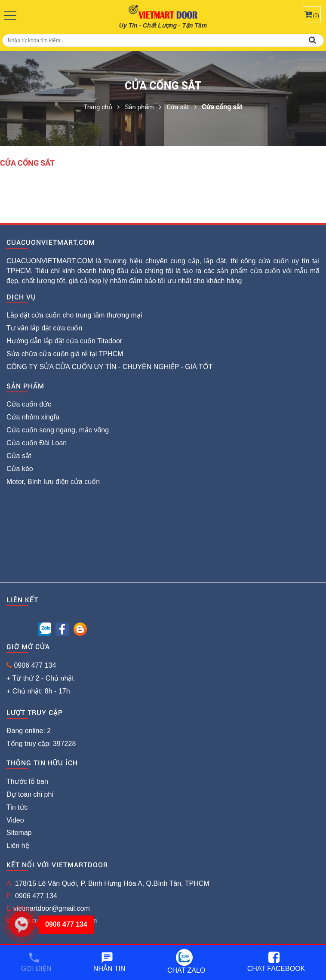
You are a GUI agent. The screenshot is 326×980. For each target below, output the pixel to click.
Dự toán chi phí (30, 794)
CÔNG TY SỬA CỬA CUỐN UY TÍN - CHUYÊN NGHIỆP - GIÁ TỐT (110, 367)
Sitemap (19, 833)
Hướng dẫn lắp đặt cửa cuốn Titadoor (64, 341)
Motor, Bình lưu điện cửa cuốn (53, 482)
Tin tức (17, 807)
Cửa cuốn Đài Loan (37, 443)
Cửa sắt (19, 456)
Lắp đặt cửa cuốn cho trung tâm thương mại (74, 315)
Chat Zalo (186, 962)
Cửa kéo (20, 469)
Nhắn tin (109, 962)
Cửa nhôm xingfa (33, 417)
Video (15, 820)
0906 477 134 (35, 665)
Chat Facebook (276, 962)
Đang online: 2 (29, 731)
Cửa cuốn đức (29, 404)
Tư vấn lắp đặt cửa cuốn (44, 328)
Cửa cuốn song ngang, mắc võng (58, 430)
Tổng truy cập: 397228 (41, 744)
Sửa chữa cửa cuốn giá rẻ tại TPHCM (65, 354)
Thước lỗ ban (27, 781)
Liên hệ (18, 846)
